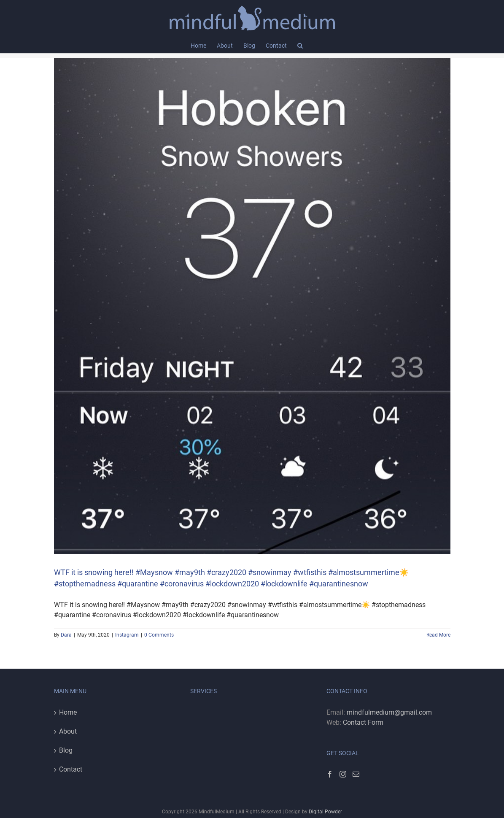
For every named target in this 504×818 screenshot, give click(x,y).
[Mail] (356, 774)
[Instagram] (343, 774)
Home (68, 712)
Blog (66, 750)
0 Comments (159, 635)
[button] (300, 45)
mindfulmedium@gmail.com (389, 712)
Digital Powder (325, 812)
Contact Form (363, 722)
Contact (71, 769)
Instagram (127, 635)
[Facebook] (330, 774)
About (68, 731)
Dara (66, 635)
